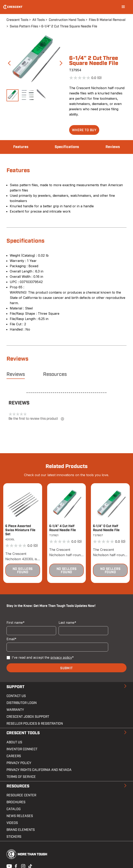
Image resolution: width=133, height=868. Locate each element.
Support (15, 687)
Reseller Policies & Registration (35, 724)
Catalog (14, 809)
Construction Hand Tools (67, 20)
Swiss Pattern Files (24, 26)
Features (21, 147)
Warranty (15, 710)
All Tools (39, 20)
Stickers (14, 837)
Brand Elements (21, 830)
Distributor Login (22, 703)
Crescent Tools (17, 20)
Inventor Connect (22, 749)
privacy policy (61, 657)
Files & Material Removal (107, 20)
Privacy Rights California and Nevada (39, 770)
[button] (84, 130)
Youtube (8, 866)
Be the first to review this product (36, 419)
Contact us (16, 696)
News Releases (20, 816)
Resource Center (21, 795)
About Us (14, 742)
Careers (14, 756)
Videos (12, 823)
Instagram (23, 866)
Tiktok (30, 866)
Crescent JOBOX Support (28, 717)
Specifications (67, 147)
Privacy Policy (19, 763)
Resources (55, 374)
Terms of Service (21, 777)
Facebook (15, 866)
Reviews (113, 147)
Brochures (16, 802)
